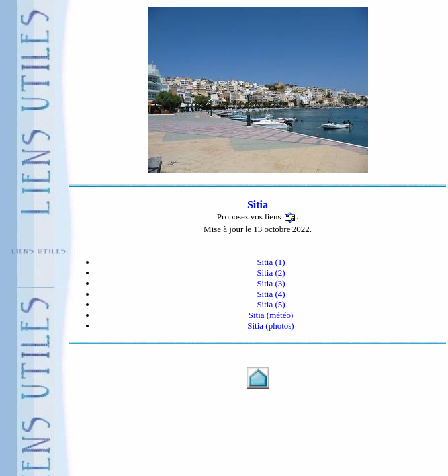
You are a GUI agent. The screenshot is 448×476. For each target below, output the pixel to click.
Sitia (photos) (271, 326)
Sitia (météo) (271, 315)
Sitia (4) (271, 294)
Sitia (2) (271, 273)
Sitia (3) (271, 283)
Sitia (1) (271, 262)
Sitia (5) (271, 304)
